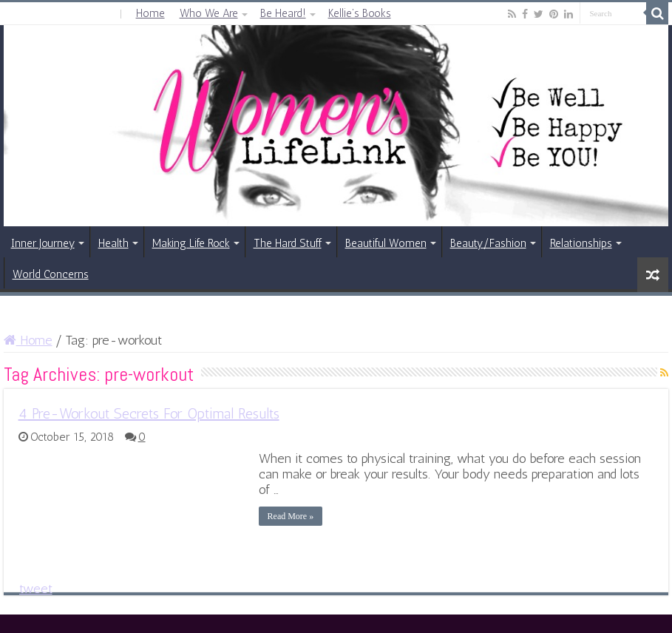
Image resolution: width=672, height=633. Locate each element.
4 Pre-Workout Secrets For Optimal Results (149, 413)
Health (113, 243)
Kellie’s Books (360, 13)
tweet (36, 589)
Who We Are (209, 13)
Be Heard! (283, 13)
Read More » (291, 516)
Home (150, 13)
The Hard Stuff (288, 243)
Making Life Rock (191, 243)
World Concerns (51, 274)
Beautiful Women (386, 243)
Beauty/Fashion (488, 243)
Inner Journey (43, 243)
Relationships (581, 243)
